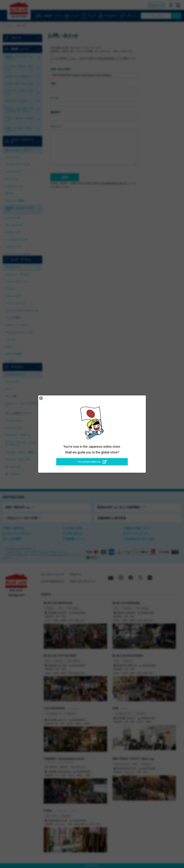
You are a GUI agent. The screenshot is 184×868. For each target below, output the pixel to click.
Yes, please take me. (92, 462)
